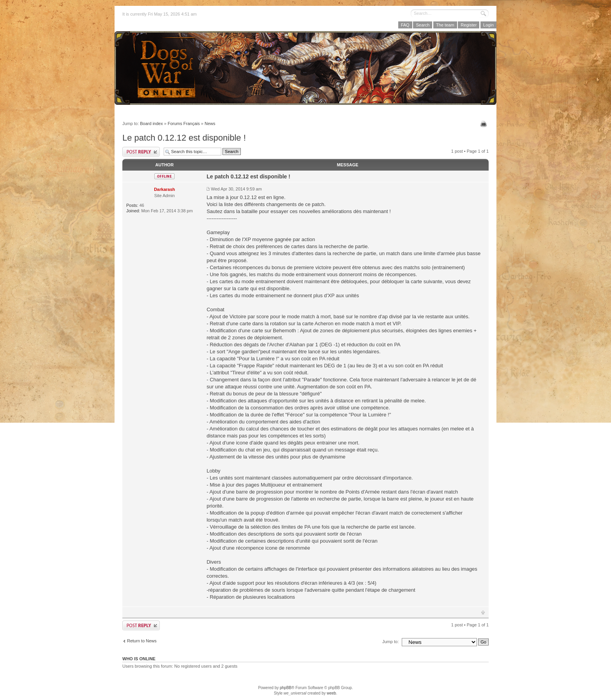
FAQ (405, 25)
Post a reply (141, 152)
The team (445, 25)
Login (488, 25)
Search (423, 25)
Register (469, 25)
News (210, 123)
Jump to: (390, 642)
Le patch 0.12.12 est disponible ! (184, 138)
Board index (151, 123)
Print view (485, 124)
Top (483, 612)
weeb (331, 693)
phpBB (286, 688)
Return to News (142, 641)
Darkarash (164, 189)
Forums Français (184, 123)
